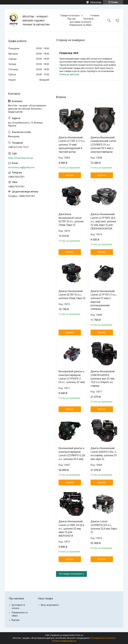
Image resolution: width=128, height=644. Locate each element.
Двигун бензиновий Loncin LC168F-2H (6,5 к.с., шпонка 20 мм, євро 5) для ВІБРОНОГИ (71, 529)
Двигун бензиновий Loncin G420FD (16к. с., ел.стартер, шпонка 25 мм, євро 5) (104, 454)
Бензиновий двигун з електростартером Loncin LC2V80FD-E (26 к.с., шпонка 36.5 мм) (72, 454)
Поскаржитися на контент (103, 638)
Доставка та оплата (80, 22)
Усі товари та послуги (70, 574)
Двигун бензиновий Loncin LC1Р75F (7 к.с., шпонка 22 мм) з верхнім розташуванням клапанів (104, 300)
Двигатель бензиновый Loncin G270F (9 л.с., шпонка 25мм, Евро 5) (71, 220)
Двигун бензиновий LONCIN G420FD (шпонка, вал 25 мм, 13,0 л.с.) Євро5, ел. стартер (103, 379)
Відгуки (16, 620)
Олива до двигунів (69, 74)
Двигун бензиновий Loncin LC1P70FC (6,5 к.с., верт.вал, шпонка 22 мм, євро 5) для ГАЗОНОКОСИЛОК (103, 221)
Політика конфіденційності (64, 641)
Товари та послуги (70, 16)
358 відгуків (96, 2)
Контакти (88, 19)
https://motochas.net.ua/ (21, 158)
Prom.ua (79, 635)
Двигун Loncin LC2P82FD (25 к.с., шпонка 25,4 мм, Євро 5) (104, 527)
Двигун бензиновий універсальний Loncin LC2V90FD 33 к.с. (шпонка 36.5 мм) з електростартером (103, 145)
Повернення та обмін (80, 25)
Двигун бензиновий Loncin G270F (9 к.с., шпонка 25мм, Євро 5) (72, 295)
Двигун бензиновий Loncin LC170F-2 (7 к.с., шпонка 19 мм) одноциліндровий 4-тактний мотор (72, 145)
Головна (95, 16)
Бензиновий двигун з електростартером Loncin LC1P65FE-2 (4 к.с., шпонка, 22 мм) (72, 377)
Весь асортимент (50, 605)
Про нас (72, 19)
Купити (70, 175)
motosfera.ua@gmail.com (21, 167)
